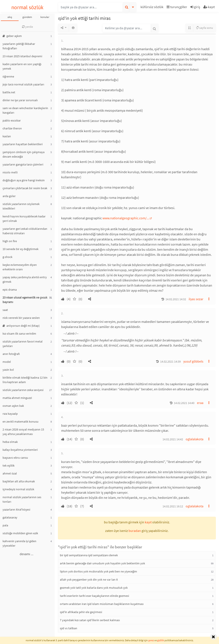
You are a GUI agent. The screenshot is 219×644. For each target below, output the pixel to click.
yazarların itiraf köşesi (16, 509)
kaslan (7, 136)
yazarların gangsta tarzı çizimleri (23, 164)
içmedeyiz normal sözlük (18, 489)
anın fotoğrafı (11, 354)
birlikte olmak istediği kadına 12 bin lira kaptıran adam (25, 380)
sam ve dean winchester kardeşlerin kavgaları (25, 110)
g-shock (7, 257)
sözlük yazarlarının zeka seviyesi (23, 390)
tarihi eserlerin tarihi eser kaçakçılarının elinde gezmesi (94, 596)
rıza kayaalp (10, 414)
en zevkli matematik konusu (21, 422)
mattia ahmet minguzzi (17, 398)
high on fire (10, 241)
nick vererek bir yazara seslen (21, 318)
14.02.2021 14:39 (170, 362)
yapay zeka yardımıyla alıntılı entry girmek (25, 279)
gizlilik (161, 640)
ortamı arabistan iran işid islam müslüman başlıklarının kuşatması (102, 604)
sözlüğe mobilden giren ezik (20, 533)
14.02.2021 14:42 (173, 439)
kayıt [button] (148, 522)
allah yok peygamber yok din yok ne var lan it (89, 580)
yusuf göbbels (193, 361)
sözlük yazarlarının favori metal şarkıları (23, 344)
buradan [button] (135, 531)
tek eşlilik (9, 465)
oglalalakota (195, 439)
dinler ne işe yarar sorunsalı (20, 100)
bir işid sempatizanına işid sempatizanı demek (89, 555)
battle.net (9, 92)
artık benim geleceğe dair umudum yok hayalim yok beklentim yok (102, 563)
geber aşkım (12, 36)
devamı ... (27, 554)
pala (5, 525)
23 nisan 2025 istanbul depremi (22, 56)
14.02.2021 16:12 (173, 506)
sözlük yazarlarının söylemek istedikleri (21, 206)
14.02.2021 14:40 (184, 403)
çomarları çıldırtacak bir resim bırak (25, 188)
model (7, 362)
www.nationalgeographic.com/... (126, 218)
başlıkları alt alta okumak (19, 481)
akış (10, 17)
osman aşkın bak (13, 406)
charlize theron (12, 128)
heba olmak (10, 442)
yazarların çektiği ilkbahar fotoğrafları (19, 46)
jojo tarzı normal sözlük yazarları (23, 84)
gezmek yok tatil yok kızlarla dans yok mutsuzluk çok (94, 588)
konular (45, 17)
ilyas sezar (196, 299)
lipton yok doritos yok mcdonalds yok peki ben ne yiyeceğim (98, 571)
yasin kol (8, 370)
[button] (152, 8)
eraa (200, 403)
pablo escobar (12, 120)
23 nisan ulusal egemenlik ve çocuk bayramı (25, 300)
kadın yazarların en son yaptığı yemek (22, 66)
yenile (27, 27)
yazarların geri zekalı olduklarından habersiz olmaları (25, 231)
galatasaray (10, 517)
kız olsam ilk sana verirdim (19, 334)
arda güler (9, 196)
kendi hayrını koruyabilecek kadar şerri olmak (24, 219)
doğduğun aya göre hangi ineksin (24, 180)
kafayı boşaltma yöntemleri (20, 450)
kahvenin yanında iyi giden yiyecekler (19, 543)
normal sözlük (27, 7)
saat (5, 310)
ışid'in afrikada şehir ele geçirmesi (81, 612)
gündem (27, 17)
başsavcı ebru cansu (15, 458)
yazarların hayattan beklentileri (23, 144)
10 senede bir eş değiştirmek (21, 249)
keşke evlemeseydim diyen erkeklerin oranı (20, 267)
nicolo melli (10, 172)
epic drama (10, 290)
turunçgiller (177, 7)
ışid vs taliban (69, 628)
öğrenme (8, 76)
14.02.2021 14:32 (176, 299)
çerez (151, 640)
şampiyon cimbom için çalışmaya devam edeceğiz (24, 154)
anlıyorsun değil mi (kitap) (21, 326)
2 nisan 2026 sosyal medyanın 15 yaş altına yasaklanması (23, 432)
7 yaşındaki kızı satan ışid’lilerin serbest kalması (90, 620)
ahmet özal (10, 473)
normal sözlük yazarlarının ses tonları (22, 499)
